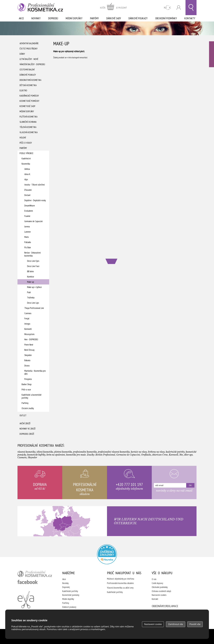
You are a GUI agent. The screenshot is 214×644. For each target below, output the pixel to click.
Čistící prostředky (29, 49)
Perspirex (28, 379)
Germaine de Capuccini (33, 221)
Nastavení (153, 624)
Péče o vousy (26, 143)
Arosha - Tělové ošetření (34, 185)
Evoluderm (29, 211)
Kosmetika (26, 164)
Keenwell (28, 329)
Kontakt (155, 599)
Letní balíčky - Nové (29, 59)
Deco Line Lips (33, 303)
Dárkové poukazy (138, 18)
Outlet (23, 415)
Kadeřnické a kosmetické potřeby (32, 396)
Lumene (28, 232)
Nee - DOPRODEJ (31, 339)
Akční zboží (25, 423)
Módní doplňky (74, 18)
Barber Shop (27, 384)
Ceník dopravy (157, 583)
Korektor (31, 277)
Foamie (27, 216)
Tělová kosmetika (28, 127)
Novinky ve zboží (27, 429)
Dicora (27, 366)
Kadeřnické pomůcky (29, 96)
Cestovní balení (27, 70)
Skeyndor (28, 355)
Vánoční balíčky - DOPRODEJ (32, 64)
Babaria (27, 360)
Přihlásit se (179, 8)
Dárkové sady (114, 18)
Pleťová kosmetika (29, 117)
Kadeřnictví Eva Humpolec (26, 600)
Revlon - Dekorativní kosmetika (32, 254)
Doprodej (53, 18)
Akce (21, 18)
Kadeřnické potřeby (70, 591)
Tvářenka (31, 298)
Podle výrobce (26, 153)
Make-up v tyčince (34, 287)
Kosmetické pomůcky (29, 101)
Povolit (195, 624)
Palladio (28, 242)
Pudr (29, 292)
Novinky (36, 18)
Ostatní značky (28, 408)
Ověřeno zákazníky (212, 54)
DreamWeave (30, 206)
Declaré (27, 195)
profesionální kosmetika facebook (28, 582)
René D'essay (29, 350)
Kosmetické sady (27, 106)
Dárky (22, 54)
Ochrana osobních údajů (161, 591)
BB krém (30, 271)
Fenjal (27, 318)
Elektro (23, 90)
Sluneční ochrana (28, 122)
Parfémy (94, 18)
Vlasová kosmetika (29, 132)
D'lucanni (28, 190)
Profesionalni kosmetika (107, 554)
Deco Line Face (33, 266)
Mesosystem (29, 334)
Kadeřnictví (26, 158)
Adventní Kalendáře (29, 43)
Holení (23, 138)
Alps (26, 179)
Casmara (28, 313)
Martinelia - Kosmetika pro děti (35, 372)
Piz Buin (28, 247)
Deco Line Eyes (33, 261)
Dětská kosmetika (28, 85)
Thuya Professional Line (34, 308)
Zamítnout (176, 624)
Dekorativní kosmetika (30, 80)
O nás (154, 579)
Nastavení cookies (159, 595)
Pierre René (29, 345)
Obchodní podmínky (166, 18)
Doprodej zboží (27, 434)
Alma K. (27, 174)
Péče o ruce (26, 390)
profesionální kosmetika (35, 574)
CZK (168, 8)
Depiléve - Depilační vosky (35, 200)
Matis (27, 237)
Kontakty (190, 18)
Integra (27, 324)
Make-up (31, 282)
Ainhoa (27, 169)
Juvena (27, 227)
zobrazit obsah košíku (113, 8)
